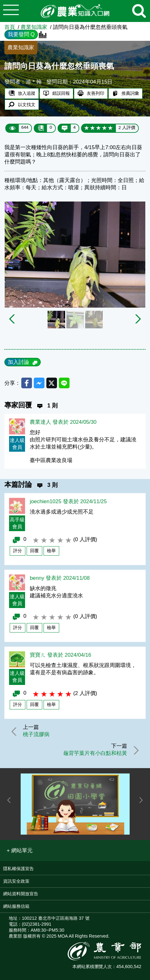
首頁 (10, 27)
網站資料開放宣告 (21, 894)
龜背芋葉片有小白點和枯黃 (95, 753)
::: (148, 25)
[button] (20, 851)
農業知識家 (34, 27)
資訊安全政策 (16, 881)
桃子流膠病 (36, 734)
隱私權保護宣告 (18, 869)
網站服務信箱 (16, 906)
